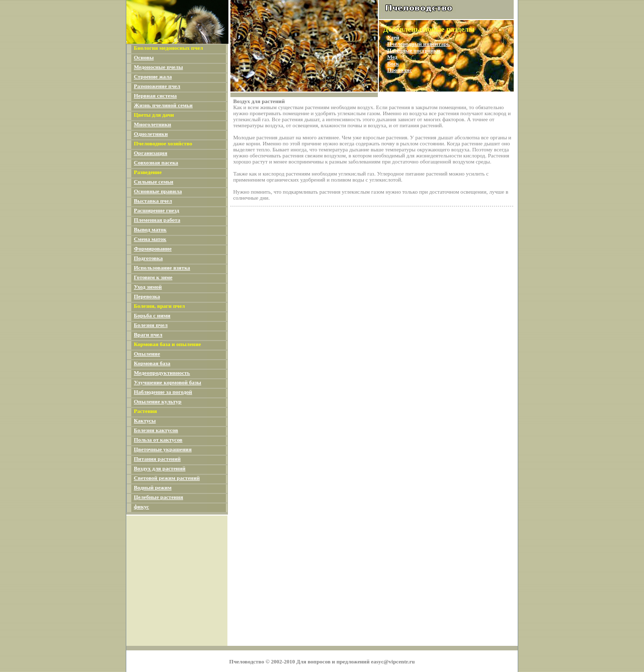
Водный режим (153, 487)
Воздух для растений (160, 468)
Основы (144, 57)
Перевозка (147, 296)
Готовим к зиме (153, 277)
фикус (141, 507)
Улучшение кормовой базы (168, 382)
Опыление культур (158, 401)
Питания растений (157, 459)
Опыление (147, 354)
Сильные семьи (153, 182)
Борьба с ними (152, 315)
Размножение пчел (157, 86)
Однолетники (151, 134)
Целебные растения (158, 497)
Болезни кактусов (156, 430)
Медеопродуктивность (162, 373)
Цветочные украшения (163, 449)
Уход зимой (148, 287)
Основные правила (158, 191)
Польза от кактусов (158, 440)
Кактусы (145, 421)
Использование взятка (162, 268)
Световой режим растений (167, 478)
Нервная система (155, 96)
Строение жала (153, 76)
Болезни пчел (151, 325)
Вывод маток (150, 229)
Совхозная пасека (156, 162)
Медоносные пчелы (158, 67)
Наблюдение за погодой (163, 392)
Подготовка (148, 258)
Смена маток (150, 239)
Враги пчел (148, 334)
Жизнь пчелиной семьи (163, 105)
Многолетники (152, 124)
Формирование (153, 248)
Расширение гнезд (156, 210)
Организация (150, 153)
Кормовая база (152, 363)
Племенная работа (157, 220)
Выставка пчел (153, 201)
